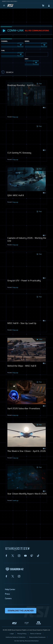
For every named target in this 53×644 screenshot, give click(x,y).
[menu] (4, 6)
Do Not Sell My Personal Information (26, 641)
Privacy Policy (22, 634)
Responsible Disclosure (37, 637)
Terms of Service (36, 634)
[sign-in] (49, 6)
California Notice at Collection (16, 637)
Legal (12, 634)
